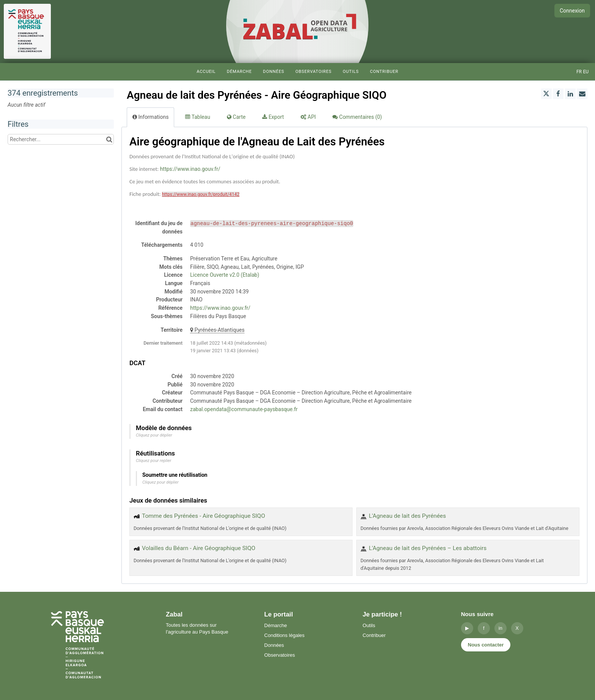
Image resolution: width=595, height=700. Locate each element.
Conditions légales (284, 635)
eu (586, 72)
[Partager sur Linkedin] (570, 94)
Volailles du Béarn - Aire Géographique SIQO (199, 548)
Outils (351, 72)
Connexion (572, 11)
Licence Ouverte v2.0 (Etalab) (225, 275)
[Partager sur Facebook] (558, 94)
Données (274, 72)
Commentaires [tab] (357, 117)
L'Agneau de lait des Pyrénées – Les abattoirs (428, 548)
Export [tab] (273, 117)
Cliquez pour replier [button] (153, 461)
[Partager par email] (582, 94)
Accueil (206, 72)
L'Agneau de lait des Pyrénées (407, 516)
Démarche (239, 72)
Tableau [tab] (198, 117)
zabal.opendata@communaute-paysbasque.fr (244, 409)
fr (579, 72)
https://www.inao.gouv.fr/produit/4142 (201, 194)
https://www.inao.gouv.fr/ (190, 169)
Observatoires (313, 72)
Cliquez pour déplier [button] (154, 435)
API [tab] (308, 117)
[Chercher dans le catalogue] (109, 139)
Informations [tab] (150, 117)
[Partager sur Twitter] (546, 94)
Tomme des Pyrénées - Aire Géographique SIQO (204, 516)
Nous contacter (486, 645)
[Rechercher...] (61, 139)
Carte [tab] (236, 117)
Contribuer (384, 72)
